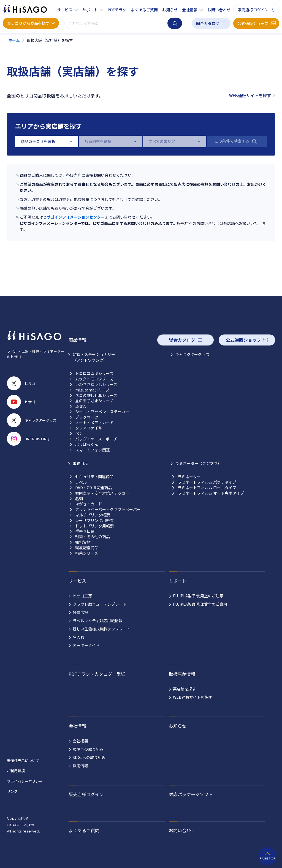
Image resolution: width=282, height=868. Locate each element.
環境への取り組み (88, 749)
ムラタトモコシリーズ (94, 379)
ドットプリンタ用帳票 (94, 526)
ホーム (14, 40)
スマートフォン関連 (93, 450)
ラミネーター (189, 477)
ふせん (81, 406)
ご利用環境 (16, 771)
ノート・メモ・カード (94, 423)
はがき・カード (89, 504)
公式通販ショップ (253, 23)
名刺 (79, 499)
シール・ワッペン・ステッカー (102, 412)
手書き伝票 (85, 531)
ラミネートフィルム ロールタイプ (207, 488)
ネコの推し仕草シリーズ (96, 395)
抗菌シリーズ (87, 553)
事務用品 (80, 463)
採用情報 (80, 766)
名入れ (78, 637)
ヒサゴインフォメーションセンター (74, 217)
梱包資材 (83, 542)
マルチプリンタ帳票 (93, 515)
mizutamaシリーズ (92, 390)
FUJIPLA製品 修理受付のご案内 (200, 604)
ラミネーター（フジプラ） (198, 463)
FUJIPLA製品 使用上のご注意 (198, 596)
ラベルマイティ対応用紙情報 (98, 621)
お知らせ (170, 10)
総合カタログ (208, 23)
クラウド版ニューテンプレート (100, 604)
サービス (65, 10)
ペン (79, 433)
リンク (12, 791)
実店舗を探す (185, 689)
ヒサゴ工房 (82, 596)
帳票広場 (80, 612)
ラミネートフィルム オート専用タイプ (211, 493)
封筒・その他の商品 (93, 537)
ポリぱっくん (87, 444)
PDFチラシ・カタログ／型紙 (97, 674)
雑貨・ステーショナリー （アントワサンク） (94, 357)
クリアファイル (89, 428)
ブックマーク (87, 417)
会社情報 (190, 10)
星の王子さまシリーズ (94, 401)
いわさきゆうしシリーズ (96, 384)
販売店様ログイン (253, 10)
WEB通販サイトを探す (250, 95)
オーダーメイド (86, 645)
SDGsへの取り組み (89, 757)
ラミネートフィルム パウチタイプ (207, 482)
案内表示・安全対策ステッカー (102, 493)
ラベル (81, 482)
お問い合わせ (219, 10)
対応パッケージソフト (191, 794)
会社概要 (80, 741)
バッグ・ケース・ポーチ (96, 439)
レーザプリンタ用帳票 (94, 520)
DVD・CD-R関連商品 (93, 488)
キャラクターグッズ (192, 354)
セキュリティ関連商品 (94, 477)
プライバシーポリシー (25, 781)
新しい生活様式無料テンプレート (102, 629)
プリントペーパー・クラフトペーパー (108, 509)
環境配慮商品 (87, 548)
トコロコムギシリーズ (94, 373)
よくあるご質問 (144, 10)
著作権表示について (23, 760)
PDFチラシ (117, 10)
